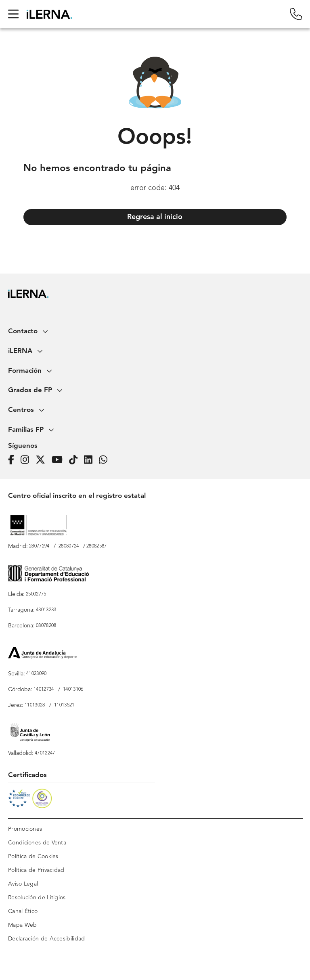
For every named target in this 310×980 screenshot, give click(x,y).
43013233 (46, 610)
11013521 (64, 705)
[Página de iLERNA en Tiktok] (76, 460)
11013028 (35, 705)
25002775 (36, 594)
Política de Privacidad (36, 870)
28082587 (96, 546)
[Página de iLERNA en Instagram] (27, 460)
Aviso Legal (23, 884)
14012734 (44, 690)
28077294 (39, 546)
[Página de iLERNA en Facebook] (14, 460)
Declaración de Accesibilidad (46, 939)
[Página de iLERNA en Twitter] (43, 460)
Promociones (25, 829)
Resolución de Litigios (37, 898)
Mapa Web (22, 925)
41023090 (36, 674)
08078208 (46, 626)
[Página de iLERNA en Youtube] (60, 460)
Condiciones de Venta (37, 843)
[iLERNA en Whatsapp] (106, 460)
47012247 (45, 753)
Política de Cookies (33, 857)
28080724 (69, 546)
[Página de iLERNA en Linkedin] (91, 460)
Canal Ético (23, 911)
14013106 (73, 690)
